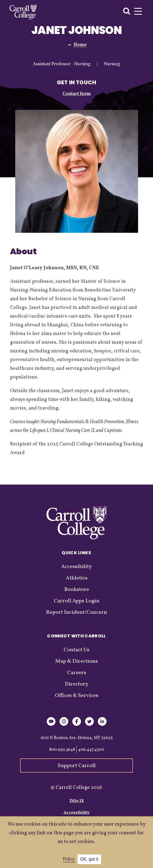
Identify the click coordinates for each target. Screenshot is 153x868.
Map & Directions (76, 661)
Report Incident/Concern (76, 612)
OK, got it (89, 859)
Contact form (77, 94)
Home (80, 45)
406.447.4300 (91, 750)
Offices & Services (77, 696)
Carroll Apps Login (77, 601)
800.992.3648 (62, 750)
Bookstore (77, 590)
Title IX (77, 801)
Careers (77, 673)
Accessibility (76, 567)
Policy (69, 859)
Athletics (77, 578)
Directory (76, 684)
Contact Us (76, 650)
